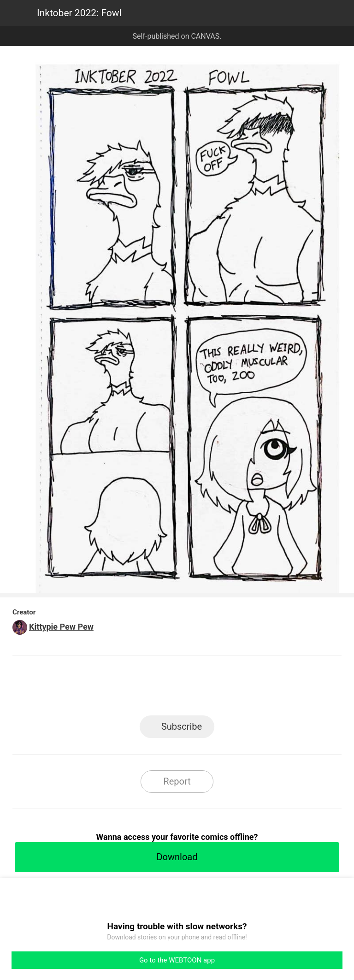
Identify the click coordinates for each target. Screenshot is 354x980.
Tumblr (219, 688)
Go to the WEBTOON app (177, 960)
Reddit (260, 688)
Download (177, 857)
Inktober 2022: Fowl (79, 13)
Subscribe (182, 726)
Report (177, 781)
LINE (94, 688)
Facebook (136, 688)
